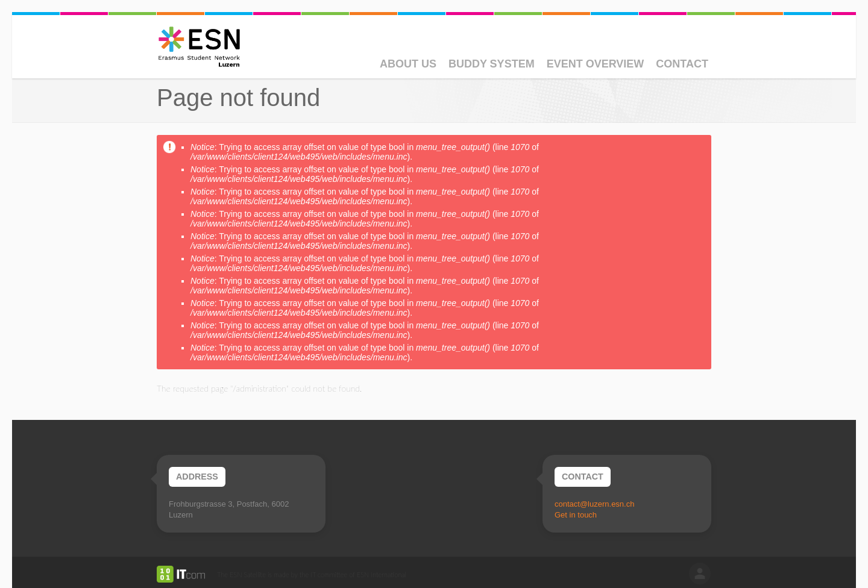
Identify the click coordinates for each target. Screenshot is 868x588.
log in (700, 574)
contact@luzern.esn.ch (594, 504)
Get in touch (576, 515)
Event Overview (596, 64)
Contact (682, 64)
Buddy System (492, 64)
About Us (408, 64)
